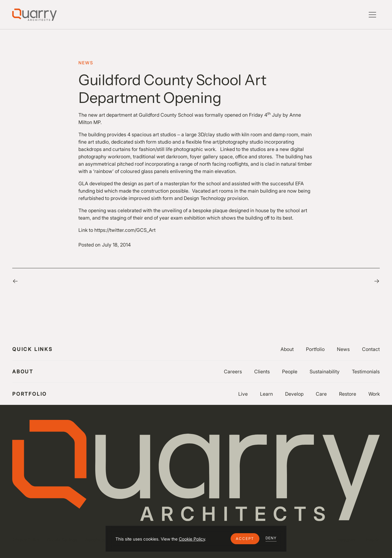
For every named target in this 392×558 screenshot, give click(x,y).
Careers (233, 371)
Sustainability (325, 371)
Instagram (347, 540)
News (343, 349)
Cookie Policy (192, 539)
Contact (371, 349)
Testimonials (366, 371)
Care (321, 394)
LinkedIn (372, 540)
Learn (266, 394)
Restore (348, 394)
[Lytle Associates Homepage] (34, 15)
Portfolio (315, 349)
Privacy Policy (26, 540)
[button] (245, 539)
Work (374, 394)
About (287, 349)
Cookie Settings (62, 540)
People (290, 371)
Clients (262, 371)
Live (243, 394)
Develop (294, 394)
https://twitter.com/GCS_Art (125, 230)
